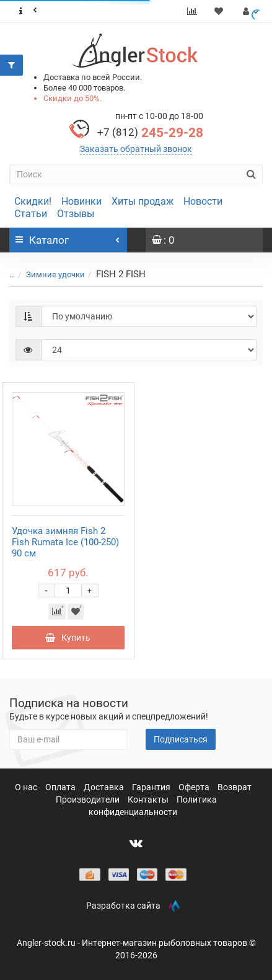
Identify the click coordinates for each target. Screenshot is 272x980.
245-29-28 (150, 133)
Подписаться (181, 739)
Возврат (235, 787)
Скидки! (33, 201)
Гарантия (152, 787)
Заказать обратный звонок (136, 149)
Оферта (195, 787)
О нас (27, 787)
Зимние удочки (55, 274)
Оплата (61, 787)
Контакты (149, 800)
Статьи (31, 214)
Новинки (81, 201)
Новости (203, 201)
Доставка (105, 787)
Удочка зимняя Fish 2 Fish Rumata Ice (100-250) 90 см (65, 542)
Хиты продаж (143, 201)
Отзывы (76, 214)
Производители (89, 800)
